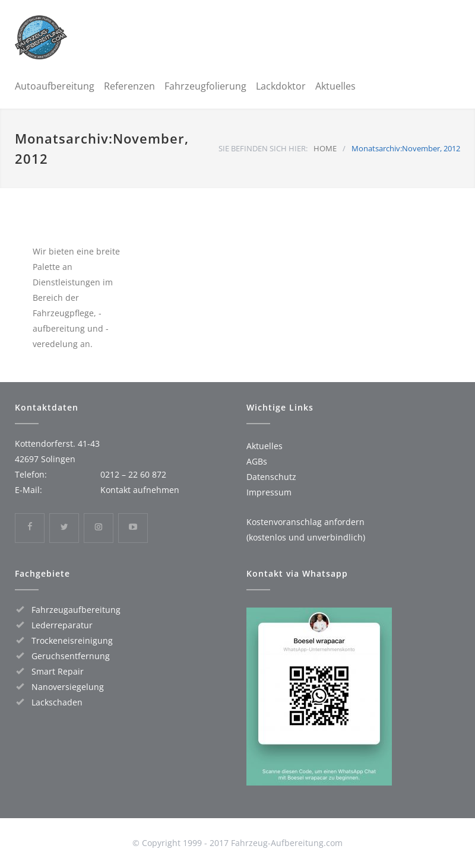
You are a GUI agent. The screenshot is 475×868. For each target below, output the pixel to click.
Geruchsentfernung (71, 656)
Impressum (269, 492)
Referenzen (129, 86)
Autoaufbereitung (55, 86)
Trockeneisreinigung (72, 640)
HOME (325, 148)
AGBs (257, 461)
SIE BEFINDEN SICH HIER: (263, 148)
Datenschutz (271, 477)
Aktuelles (335, 86)
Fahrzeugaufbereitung (76, 610)
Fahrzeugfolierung (205, 86)
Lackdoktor (281, 86)
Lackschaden (57, 702)
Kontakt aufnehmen (140, 490)
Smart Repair (58, 671)
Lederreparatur (62, 625)
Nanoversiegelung (68, 687)
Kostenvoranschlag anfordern (305, 522)
